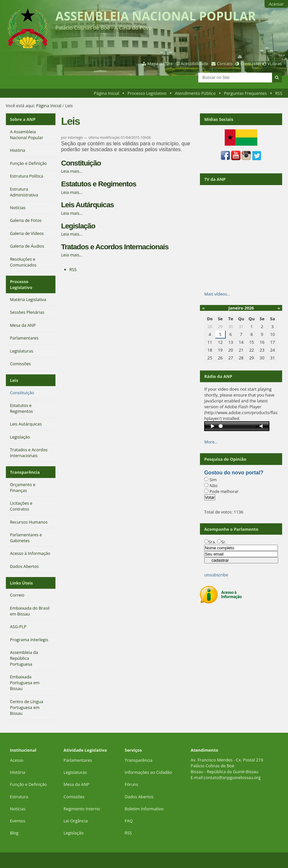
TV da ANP (215, 179)
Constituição (81, 163)
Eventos (17, 821)
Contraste (250, 64)
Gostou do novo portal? (234, 473)
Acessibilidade (194, 64)
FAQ (129, 821)
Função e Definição (28, 784)
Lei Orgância (76, 821)
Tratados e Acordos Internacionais (115, 247)
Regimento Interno (82, 809)
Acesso (16, 760)
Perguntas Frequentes (245, 93)
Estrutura (19, 797)
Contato (225, 64)
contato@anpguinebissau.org (232, 777)
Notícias (18, 809)
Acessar (276, 4)
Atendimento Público (195, 93)
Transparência (25, 472)
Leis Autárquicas (87, 205)
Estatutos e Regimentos (99, 184)
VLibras (275, 64)
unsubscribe (216, 575)
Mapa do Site (160, 64)
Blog (14, 833)
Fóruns (131, 784)
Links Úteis (21, 583)
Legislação (78, 226)
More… (211, 442)
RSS (279, 93)
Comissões (74, 797)
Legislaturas (75, 772)
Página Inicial (107, 93)
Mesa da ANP (76, 784)
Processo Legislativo (147, 93)
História (17, 772)
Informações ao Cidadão (148, 772)
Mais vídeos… (217, 294)
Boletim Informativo (144, 809)
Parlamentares (78, 760)
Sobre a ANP (23, 119)
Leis (14, 380)
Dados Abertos (139, 797)
